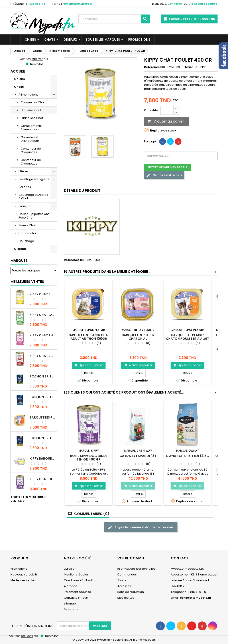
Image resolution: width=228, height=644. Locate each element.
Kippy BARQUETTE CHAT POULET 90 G (42, 459)
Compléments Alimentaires (31, 128)
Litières (23, 171)
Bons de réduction (131, 592)
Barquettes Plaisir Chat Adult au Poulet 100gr (42, 417)
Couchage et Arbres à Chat (33, 197)
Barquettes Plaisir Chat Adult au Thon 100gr (89, 337)
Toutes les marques (103, 40)
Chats (50, 40)
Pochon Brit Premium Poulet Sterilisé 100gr (42, 376)
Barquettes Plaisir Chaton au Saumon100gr (138, 339)
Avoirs (122, 580)
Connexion (175, 4)
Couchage (26, 241)
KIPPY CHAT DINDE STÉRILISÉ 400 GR (42, 479)
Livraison (70, 569)
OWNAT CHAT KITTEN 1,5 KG (187, 456)
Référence (152, 67)
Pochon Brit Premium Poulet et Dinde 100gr (42, 438)
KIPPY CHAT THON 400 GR (42, 335)
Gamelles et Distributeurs (30, 139)
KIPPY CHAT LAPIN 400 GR (42, 315)
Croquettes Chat (33, 102)
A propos (71, 586)
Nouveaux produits (24, 574)
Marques (19, 261)
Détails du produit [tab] (82, 191)
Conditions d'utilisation (80, 580)
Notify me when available (168, 167)
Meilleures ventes (23, 580)
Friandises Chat (32, 118)
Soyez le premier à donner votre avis (141, 527)
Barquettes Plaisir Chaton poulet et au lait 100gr (187, 339)
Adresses (124, 586)
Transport (25, 206)
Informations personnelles (136, 569)
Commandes (127, 574)
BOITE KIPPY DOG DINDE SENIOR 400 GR (89, 458)
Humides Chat (31, 110)
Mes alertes (126, 598)
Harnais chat (28, 233)
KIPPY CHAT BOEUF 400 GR (42, 356)
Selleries (25, 187)
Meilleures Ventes (27, 282)
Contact (180, 558)
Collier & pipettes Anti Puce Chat (34, 216)
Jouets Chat (27, 225)
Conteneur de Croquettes (31, 150)
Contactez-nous (76, 598)
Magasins (71, 609)
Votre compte (131, 558)
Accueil (18, 71)
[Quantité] (167, 110)
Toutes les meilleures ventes (28, 499)
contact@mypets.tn (78, 4)
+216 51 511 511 (38, 4)
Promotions (139, 40)
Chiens (30, 40)
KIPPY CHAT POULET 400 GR (42, 294)
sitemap (70, 603)
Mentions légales (76, 574)
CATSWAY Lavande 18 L (138, 456)
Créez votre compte (203, 4)
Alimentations (28, 95)
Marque (191, 67)
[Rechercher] (114, 19)
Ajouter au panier (166, 121)
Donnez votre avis (164, 175)
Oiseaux (70, 40)
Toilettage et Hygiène (34, 179)
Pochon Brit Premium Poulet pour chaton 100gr (42, 397)
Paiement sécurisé (77, 592)
